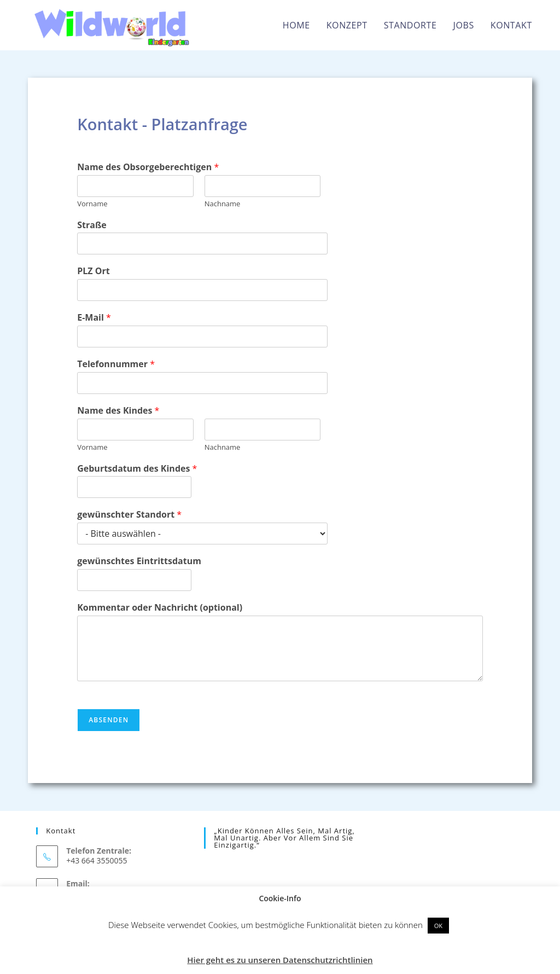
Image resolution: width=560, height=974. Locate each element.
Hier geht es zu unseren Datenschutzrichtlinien (280, 960)
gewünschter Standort (129, 515)
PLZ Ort (93, 271)
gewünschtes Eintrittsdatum (139, 561)
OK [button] (438, 926)
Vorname (92, 204)
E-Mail (94, 318)
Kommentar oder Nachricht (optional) (160, 608)
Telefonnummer (116, 364)
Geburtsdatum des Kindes (137, 469)
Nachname (223, 204)
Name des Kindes (118, 411)
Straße (92, 225)
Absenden (109, 720)
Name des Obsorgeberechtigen (148, 167)
